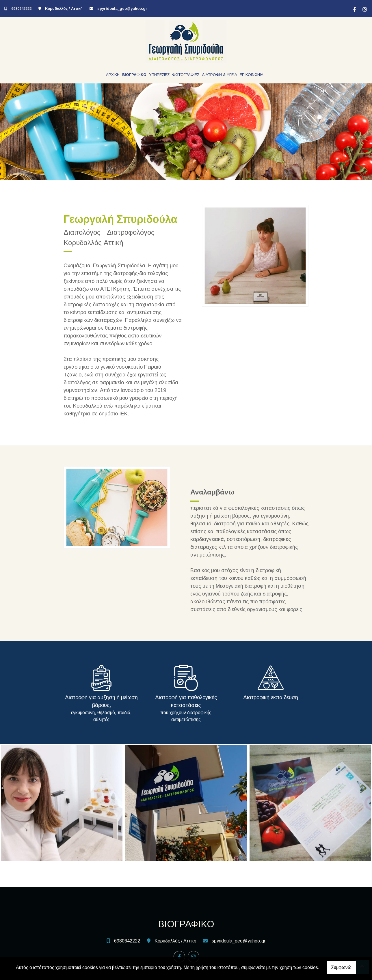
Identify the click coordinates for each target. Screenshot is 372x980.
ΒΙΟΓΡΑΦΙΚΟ (134, 75)
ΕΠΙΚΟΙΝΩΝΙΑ (252, 75)
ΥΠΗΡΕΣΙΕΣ (159, 75)
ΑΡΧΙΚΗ (113, 75)
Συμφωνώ (341, 967)
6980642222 (21, 9)
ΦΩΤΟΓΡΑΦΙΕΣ (186, 75)
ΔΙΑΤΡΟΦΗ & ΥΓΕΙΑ (220, 75)
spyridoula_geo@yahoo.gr (122, 9)
